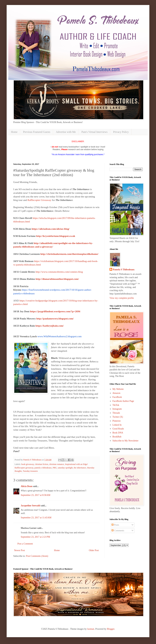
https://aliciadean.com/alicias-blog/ (51, 229)
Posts (115, 525)
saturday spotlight (65, 468)
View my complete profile (122, 298)
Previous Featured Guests (37, 132)
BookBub (117, 437)
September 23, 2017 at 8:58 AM (36, 495)
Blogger (111, 629)
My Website (118, 389)
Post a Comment (25, 544)
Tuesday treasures (30, 471)
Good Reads (118, 429)
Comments (118, 531)
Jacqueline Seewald (30, 506)
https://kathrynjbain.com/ (50, 326)
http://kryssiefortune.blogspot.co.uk (56, 236)
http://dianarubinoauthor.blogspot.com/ (57, 279)
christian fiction (41, 464)
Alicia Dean (27, 486)
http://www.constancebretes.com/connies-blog (59, 272)
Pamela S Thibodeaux (124, 270)
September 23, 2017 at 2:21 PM (35, 537)
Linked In (117, 425)
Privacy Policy (121, 132)
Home (14, 132)
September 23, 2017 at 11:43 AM (36, 518)
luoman (91, 629)
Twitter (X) (118, 417)
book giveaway (28, 464)
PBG (55, 468)
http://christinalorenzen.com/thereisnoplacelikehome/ (69, 254)
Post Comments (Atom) (37, 556)
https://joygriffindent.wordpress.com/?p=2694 (55, 311)
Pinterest (117, 421)
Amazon (116, 393)
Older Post (94, 550)
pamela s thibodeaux (43, 468)
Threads (116, 413)
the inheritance (80, 468)
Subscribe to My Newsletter (126, 441)
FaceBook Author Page (123, 401)
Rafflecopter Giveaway (39, 200)
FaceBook (117, 397)
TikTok (116, 405)
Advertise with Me (66, 132)
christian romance (57, 464)
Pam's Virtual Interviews (95, 132)
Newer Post (19, 550)
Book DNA (118, 433)
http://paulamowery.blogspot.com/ (55, 319)
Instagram (117, 409)
